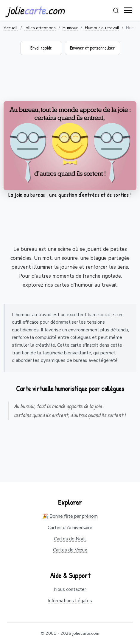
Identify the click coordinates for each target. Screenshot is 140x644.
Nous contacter (70, 589)
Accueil (11, 28)
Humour (70, 28)
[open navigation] (128, 10)
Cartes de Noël (70, 539)
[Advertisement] (70, 82)
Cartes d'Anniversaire (70, 528)
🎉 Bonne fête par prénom (70, 516)
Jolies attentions (40, 28)
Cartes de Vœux (70, 550)
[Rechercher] (116, 10)
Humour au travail (102, 28)
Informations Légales (70, 601)
